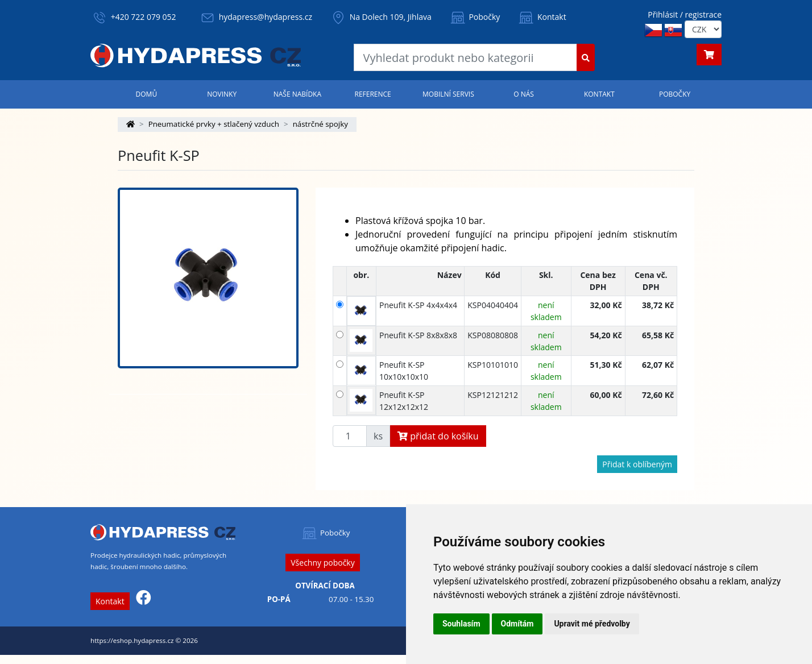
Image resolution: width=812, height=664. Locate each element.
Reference (372, 94)
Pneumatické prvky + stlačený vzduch (214, 124)
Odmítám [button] (517, 624)
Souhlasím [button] (461, 624)
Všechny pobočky (322, 563)
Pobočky (475, 17)
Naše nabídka (297, 94)
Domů (147, 94)
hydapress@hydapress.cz (266, 17)
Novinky (222, 94)
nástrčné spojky (320, 124)
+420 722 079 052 (144, 17)
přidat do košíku (438, 436)
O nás (524, 94)
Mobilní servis (448, 94)
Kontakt (541, 17)
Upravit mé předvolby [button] (592, 624)
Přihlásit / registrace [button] (685, 14)
